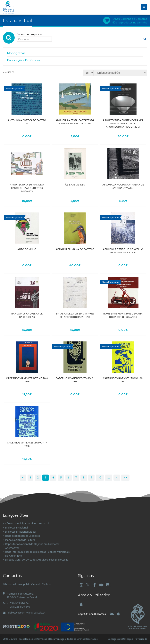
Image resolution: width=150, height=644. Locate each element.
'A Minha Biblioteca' (92, 614)
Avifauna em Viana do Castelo (75, 249)
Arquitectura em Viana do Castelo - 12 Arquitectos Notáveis (27, 188)
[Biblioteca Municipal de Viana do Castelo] (8, 7)
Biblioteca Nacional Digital (21, 532)
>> (125, 477)
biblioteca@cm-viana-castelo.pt (26, 613)
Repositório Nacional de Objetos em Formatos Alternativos (32, 546)
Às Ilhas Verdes (75, 185)
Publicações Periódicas (24, 60)
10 (100, 477)
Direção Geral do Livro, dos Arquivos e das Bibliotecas (37, 560)
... (109, 477)
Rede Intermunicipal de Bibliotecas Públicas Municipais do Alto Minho (37, 554)
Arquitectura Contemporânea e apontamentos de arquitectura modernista (123, 123)
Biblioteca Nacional (16, 528)
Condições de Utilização (120, 639)
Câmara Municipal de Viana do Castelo (28, 523)
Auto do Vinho (27, 249)
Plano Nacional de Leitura (20, 540)
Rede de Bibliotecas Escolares (22, 536)
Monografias (16, 53)
